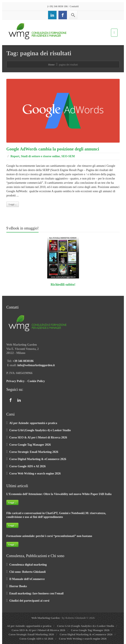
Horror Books (18, 586)
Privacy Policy (15, 381)
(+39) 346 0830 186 (58, 6)
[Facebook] (63, 15)
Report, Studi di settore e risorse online (35, 156)
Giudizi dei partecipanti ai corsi (29, 601)
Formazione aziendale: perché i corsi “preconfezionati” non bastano (49, 536)
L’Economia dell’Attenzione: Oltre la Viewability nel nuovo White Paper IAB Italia (59, 494)
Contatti (74, 6)
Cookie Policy (36, 381)
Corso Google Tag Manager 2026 (30, 445)
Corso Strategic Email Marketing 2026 (34, 452)
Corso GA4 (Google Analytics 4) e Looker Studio (40, 430)
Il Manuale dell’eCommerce (27, 579)
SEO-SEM (68, 156)
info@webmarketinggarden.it (36, 365)
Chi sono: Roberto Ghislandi (28, 572)
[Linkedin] (52, 15)
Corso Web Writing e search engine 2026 (35, 474)
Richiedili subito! (63, 284)
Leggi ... (13, 204)
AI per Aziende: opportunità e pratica (33, 423)
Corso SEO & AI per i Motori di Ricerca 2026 (38, 437)
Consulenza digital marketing (28, 565)
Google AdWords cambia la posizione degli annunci (53, 149)
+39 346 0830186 (23, 361)
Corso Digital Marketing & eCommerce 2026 (38, 459)
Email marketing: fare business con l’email (36, 593)
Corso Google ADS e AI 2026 (28, 466)
